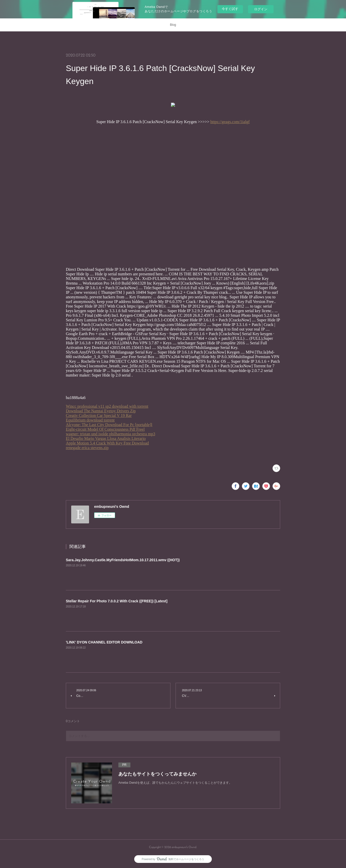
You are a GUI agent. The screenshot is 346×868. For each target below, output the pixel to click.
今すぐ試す (230, 9)
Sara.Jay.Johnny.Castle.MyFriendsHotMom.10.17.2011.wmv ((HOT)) (123, 560)
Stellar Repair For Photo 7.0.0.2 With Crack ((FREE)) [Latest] (117, 601)
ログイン (261, 9)
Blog (173, 25)
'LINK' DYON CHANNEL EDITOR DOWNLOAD (104, 642)
